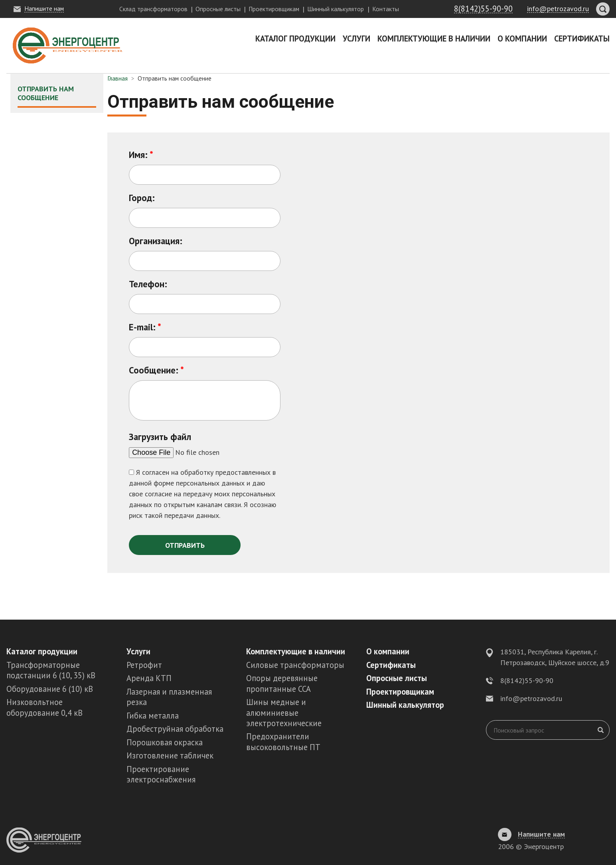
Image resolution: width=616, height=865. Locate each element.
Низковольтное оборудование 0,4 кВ (44, 707)
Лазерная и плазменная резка (169, 697)
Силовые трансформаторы (295, 665)
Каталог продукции (295, 39)
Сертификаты (582, 39)
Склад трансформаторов (153, 9)
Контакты (386, 9)
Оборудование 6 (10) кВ (50, 689)
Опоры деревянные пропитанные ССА (282, 683)
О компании (522, 39)
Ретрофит (144, 665)
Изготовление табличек (170, 755)
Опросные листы (218, 9)
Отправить (185, 545)
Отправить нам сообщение (46, 93)
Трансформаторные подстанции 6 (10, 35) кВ (51, 670)
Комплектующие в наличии (434, 39)
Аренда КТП (149, 678)
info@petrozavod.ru (531, 698)
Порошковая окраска (165, 742)
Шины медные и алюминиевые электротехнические (284, 713)
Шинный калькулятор (336, 9)
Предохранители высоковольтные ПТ (283, 742)
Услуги (356, 39)
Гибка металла (153, 716)
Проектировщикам (274, 9)
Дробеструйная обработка (175, 729)
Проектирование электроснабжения (161, 774)
